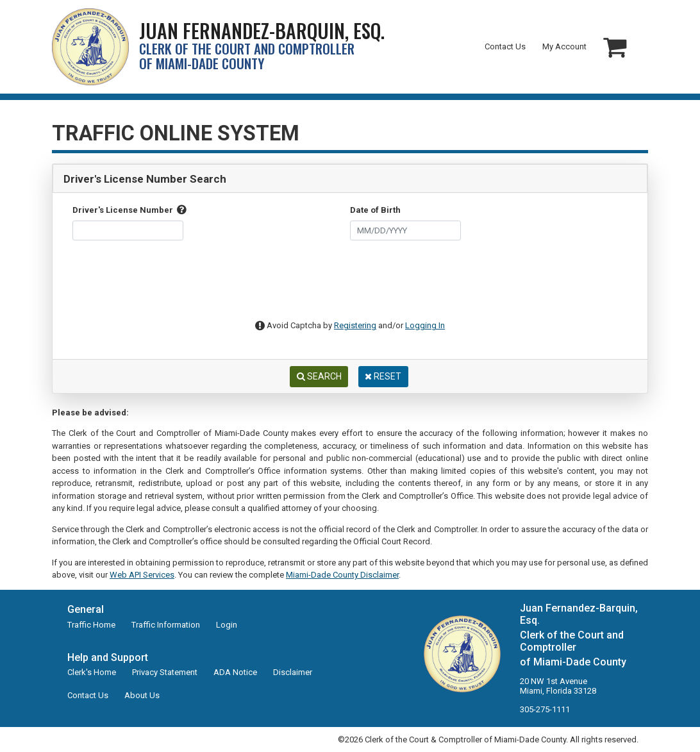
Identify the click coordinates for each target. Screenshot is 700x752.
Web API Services (142, 575)
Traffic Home (91, 625)
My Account (564, 46)
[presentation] (340, 286)
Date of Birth (375, 210)
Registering (355, 325)
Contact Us (505, 46)
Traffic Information (166, 625)
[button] (615, 47)
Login (227, 625)
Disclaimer (293, 672)
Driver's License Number (129, 210)
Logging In (425, 325)
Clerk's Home (92, 672)
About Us (142, 695)
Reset (383, 376)
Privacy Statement (165, 672)
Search (319, 376)
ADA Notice (235, 672)
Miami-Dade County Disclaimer (342, 575)
